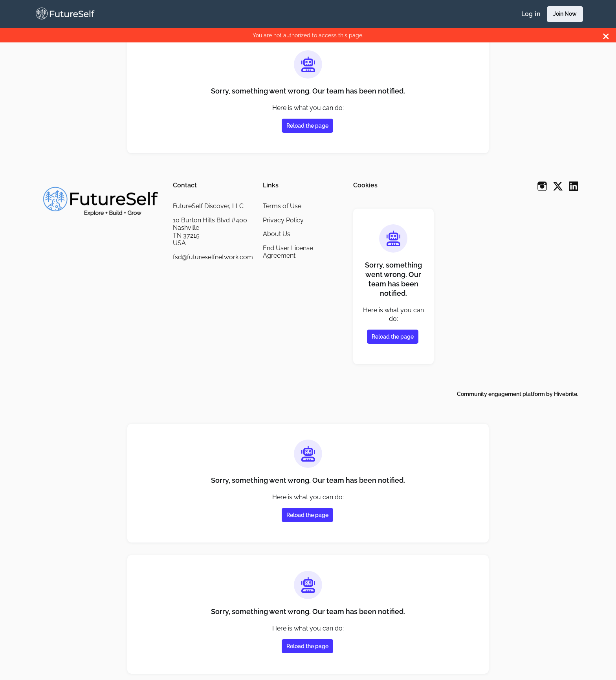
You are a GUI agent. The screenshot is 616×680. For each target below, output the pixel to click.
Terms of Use (282, 206)
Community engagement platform (501, 394)
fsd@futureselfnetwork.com (213, 257)
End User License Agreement (288, 252)
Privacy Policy (283, 220)
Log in (531, 14)
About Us (277, 234)
